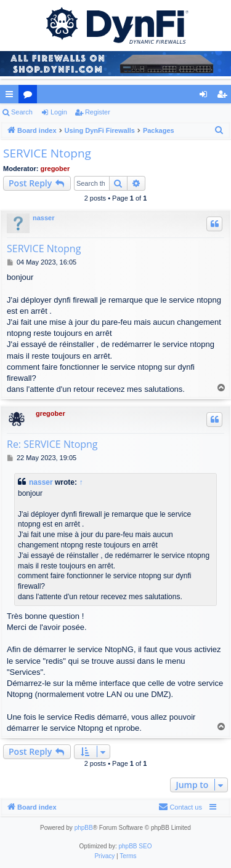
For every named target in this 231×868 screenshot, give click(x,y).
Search (22, 112)
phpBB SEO (136, 846)
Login (59, 112)
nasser (43, 218)
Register (98, 112)
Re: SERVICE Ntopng (52, 444)
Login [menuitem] (206, 97)
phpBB (84, 828)
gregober (55, 169)
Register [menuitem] (225, 97)
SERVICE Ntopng (47, 153)
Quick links (12, 97)
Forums (30, 97)
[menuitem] (219, 130)
